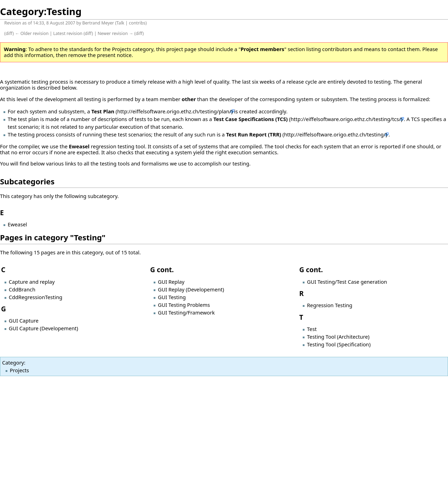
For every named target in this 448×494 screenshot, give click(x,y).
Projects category (133, 49)
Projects (19, 370)
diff (9, 33)
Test (312, 329)
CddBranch (22, 289)
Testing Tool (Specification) (339, 344)
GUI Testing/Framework (186, 312)
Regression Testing (330, 305)
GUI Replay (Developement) (191, 289)
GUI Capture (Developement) (43, 328)
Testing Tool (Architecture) (338, 337)
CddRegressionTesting (36, 297)
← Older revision (32, 33)
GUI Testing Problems (184, 305)
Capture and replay (32, 282)
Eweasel (79, 146)
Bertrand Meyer (98, 23)
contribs (137, 23)
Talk (121, 23)
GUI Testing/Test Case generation (347, 282)
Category (13, 362)
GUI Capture (24, 320)
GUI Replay (171, 282)
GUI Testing (172, 297)
